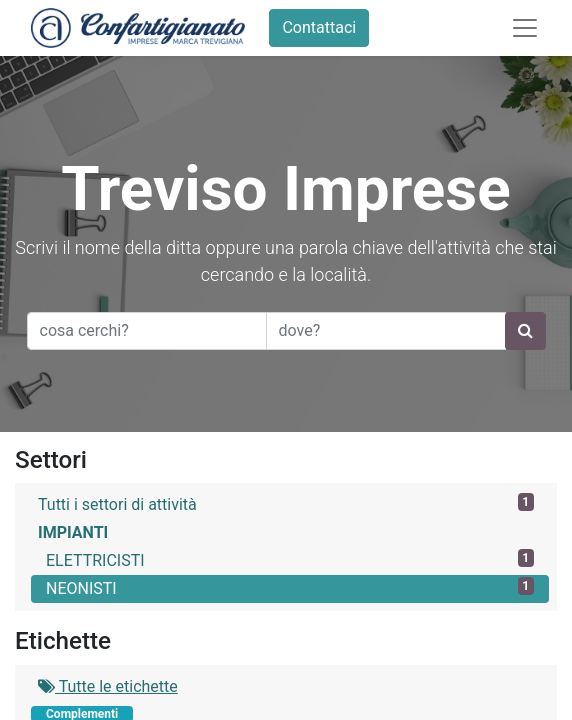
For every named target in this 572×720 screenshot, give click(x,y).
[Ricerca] (525, 331)
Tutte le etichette (108, 686)
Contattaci (319, 27)
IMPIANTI (73, 532)
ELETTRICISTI (290, 559)
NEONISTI (290, 587)
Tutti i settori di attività (286, 503)
